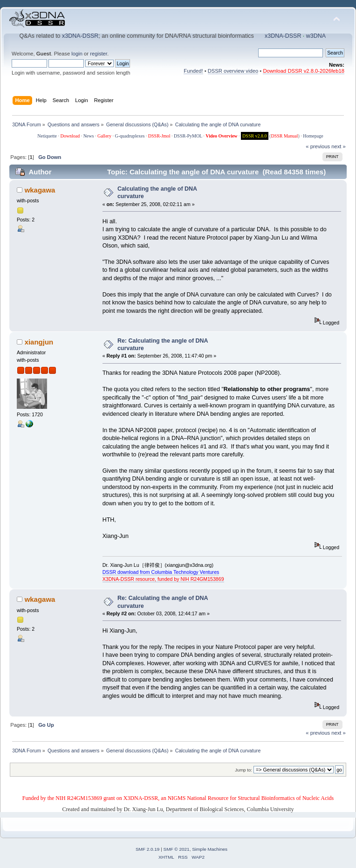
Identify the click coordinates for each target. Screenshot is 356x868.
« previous (318, 146)
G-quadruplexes (130, 136)
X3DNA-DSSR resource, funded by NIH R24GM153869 (163, 579)
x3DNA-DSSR (80, 36)
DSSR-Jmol (159, 136)
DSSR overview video (233, 71)
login (77, 54)
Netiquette (47, 136)
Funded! (193, 71)
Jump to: (243, 770)
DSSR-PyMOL (188, 136)
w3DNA (316, 36)
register (99, 54)
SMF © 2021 (177, 849)
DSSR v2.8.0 (255, 136)
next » (339, 146)
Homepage (313, 136)
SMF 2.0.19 (148, 849)
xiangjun (39, 342)
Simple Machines (210, 849)
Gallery (104, 136)
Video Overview (221, 136)
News (89, 136)
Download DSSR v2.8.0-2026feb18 (304, 71)
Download (70, 136)
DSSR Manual (284, 136)
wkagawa (40, 190)
